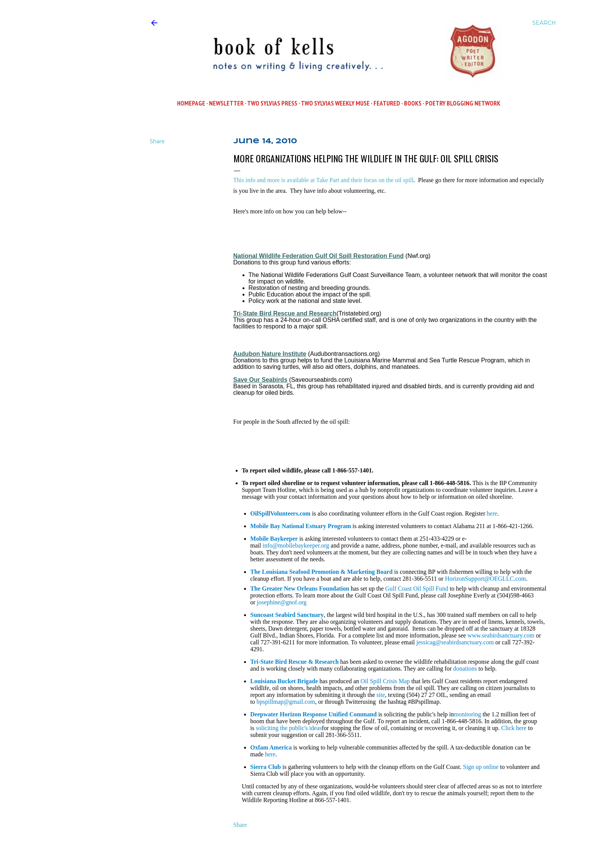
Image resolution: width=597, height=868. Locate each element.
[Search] (544, 23)
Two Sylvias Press (272, 103)
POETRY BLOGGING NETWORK (463, 103)
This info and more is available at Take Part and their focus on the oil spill (324, 180)
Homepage (191, 103)
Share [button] (157, 141)
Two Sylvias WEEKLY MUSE (335, 103)
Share (240, 825)
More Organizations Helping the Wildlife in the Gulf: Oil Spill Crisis (366, 158)
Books (413, 103)
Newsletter (226, 103)
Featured (387, 103)
